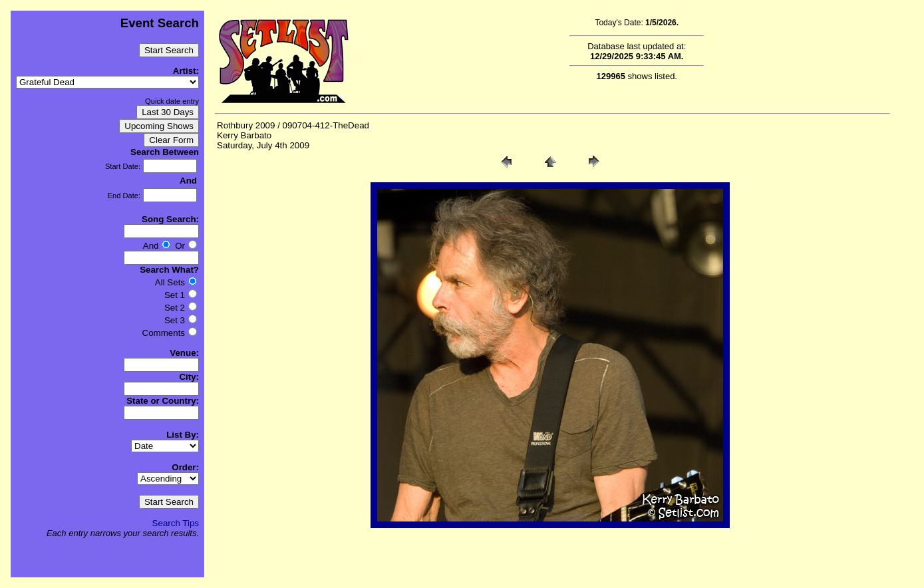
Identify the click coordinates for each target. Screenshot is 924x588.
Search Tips (176, 523)
